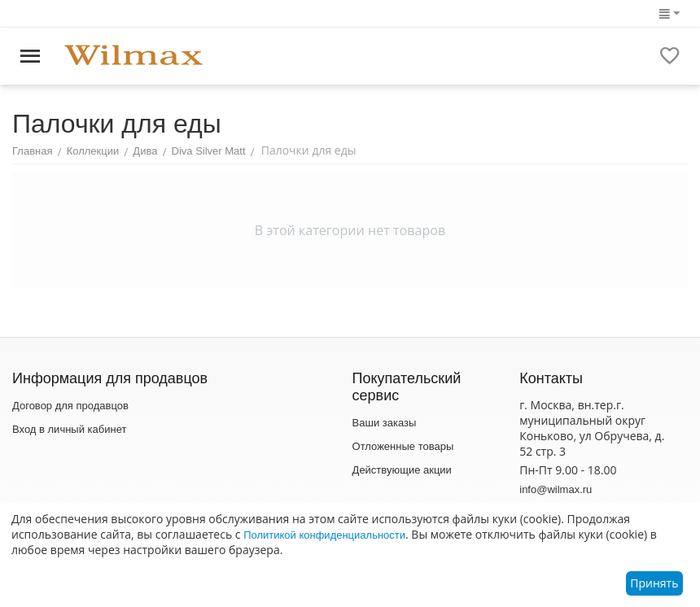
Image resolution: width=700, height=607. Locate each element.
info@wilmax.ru (556, 489)
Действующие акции (402, 470)
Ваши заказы (385, 423)
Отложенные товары (403, 446)
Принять (654, 583)
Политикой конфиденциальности (324, 535)
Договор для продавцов (70, 406)
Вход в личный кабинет (69, 429)
